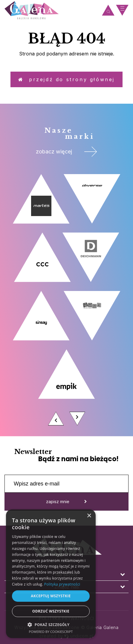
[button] (51, 624)
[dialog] (51, 574)
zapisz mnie (66, 502)
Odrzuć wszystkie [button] (51, 611)
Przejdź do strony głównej (66, 79)
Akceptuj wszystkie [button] (51, 596)
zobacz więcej (66, 152)
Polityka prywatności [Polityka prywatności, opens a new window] (62, 584)
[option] (66, 301)
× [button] (89, 516)
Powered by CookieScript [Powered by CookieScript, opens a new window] (51, 632)
